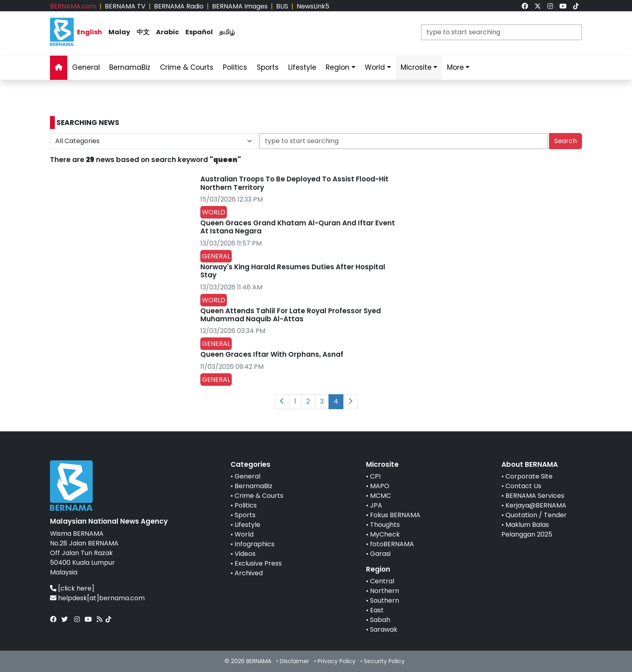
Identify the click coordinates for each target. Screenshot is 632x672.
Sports (245, 515)
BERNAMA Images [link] (240, 6)
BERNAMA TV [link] (125, 6)
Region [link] (338, 67)
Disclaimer (294, 661)
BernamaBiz (254, 486)
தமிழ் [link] (227, 32)
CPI (375, 476)
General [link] (86, 67)
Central (382, 581)
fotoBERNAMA (392, 544)
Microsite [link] (416, 67)
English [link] (89, 32)
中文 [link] (143, 32)
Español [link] (199, 32)
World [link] (375, 67)
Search (565, 141)
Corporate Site (529, 476)
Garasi (380, 554)
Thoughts (385, 525)
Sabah (380, 620)
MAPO (380, 486)
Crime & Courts (259, 496)
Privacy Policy (337, 661)
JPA (376, 505)
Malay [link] (119, 32)
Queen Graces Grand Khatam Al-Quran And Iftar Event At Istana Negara (298, 227)
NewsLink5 (313, 6)
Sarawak (384, 629)
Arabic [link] (167, 32)
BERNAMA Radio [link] (179, 6)
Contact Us (523, 486)
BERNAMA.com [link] (73, 6)
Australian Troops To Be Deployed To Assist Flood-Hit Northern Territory (294, 183)
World (244, 534)
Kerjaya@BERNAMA (536, 505)
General (247, 476)
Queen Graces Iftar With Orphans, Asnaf (272, 354)
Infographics (255, 544)
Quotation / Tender (536, 515)
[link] (525, 6)
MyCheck (385, 534)
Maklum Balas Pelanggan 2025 (527, 529)
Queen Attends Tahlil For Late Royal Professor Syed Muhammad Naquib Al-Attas (291, 315)
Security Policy (384, 661)
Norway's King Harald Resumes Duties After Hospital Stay (293, 271)
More (455, 67)
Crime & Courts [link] (187, 67)
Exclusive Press (258, 563)
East (377, 610)
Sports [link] (268, 67)
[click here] (76, 588)
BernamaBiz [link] (130, 67)
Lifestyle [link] (302, 67)
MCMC (380, 496)
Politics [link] (235, 67)
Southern (385, 600)
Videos (245, 554)
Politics (246, 505)
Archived (249, 573)
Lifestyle (247, 525)
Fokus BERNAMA (395, 515)
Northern (385, 591)
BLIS (282, 6)
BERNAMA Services (535, 496)
